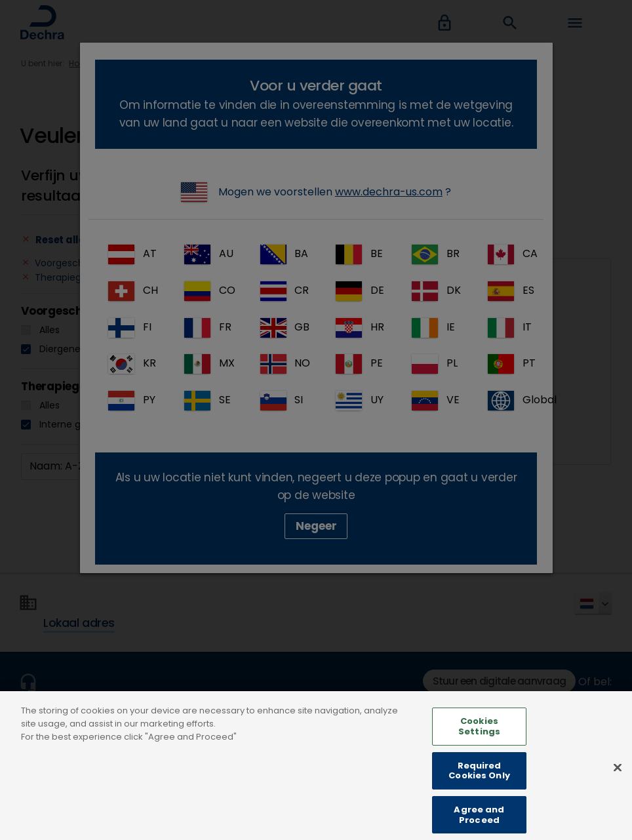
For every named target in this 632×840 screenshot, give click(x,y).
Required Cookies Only (479, 786)
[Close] (618, 783)
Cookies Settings (479, 741)
